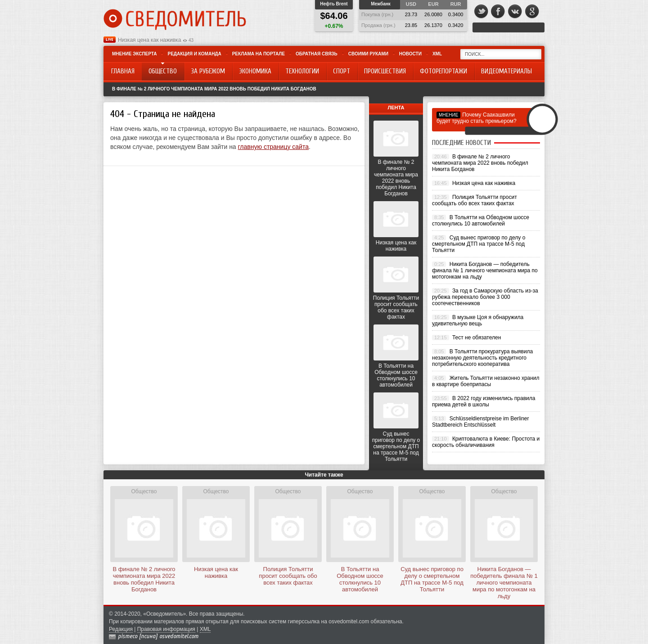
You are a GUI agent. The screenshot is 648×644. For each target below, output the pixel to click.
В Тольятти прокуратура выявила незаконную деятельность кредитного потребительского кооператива (482, 358)
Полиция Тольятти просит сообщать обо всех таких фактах (396, 307)
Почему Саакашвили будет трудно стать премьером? (477, 118)
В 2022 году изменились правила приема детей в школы (484, 401)
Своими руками (368, 54)
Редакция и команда (194, 54)
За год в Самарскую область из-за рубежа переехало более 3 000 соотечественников (485, 297)
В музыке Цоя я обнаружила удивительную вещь (478, 320)
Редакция (121, 629)
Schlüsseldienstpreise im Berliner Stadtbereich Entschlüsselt (481, 422)
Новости (410, 54)
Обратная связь (317, 54)
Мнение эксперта (134, 54)
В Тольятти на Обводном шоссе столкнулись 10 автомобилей (396, 375)
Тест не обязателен (477, 338)
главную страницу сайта (273, 147)
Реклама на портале (259, 54)
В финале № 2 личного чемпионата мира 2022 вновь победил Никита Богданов (214, 89)
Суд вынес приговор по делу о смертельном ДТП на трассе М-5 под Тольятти (396, 446)
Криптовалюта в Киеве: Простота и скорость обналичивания (486, 442)
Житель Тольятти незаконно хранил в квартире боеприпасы (486, 381)
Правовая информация (166, 629)
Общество (144, 491)
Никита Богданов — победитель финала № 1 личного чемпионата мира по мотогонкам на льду (485, 270)
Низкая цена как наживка (149, 40)
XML (437, 54)
